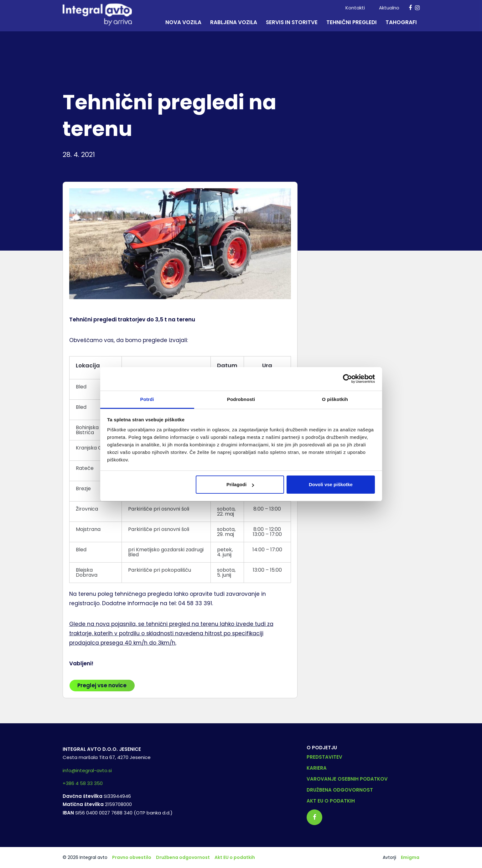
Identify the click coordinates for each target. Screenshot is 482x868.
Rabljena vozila (234, 22)
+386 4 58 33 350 (83, 783)
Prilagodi (240, 484)
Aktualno (389, 8)
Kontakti (355, 8)
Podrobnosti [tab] (241, 399)
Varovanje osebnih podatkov (347, 779)
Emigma (410, 857)
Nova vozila (183, 22)
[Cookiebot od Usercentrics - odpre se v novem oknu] (347, 379)
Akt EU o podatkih (331, 801)
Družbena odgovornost (340, 790)
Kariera (317, 768)
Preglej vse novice (102, 685)
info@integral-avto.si (87, 770)
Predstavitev (324, 757)
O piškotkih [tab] (335, 399)
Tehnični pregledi (352, 22)
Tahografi (401, 22)
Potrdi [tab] (147, 399)
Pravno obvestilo (132, 857)
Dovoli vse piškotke (331, 484)
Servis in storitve (292, 22)
